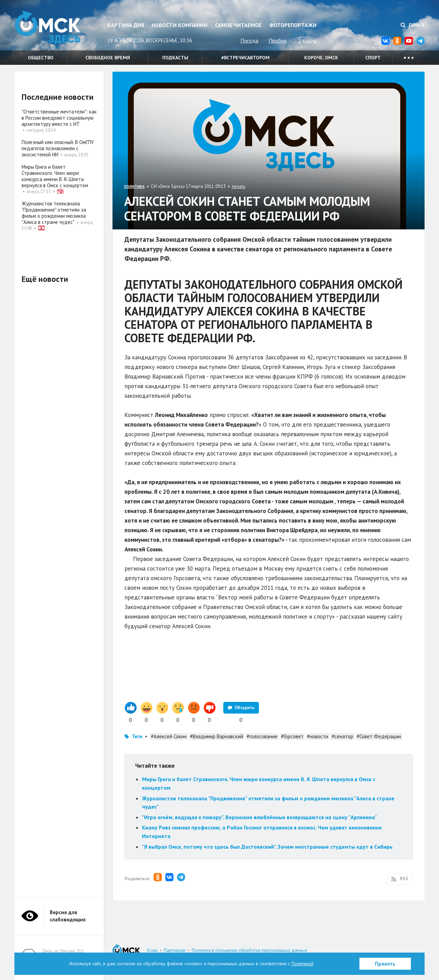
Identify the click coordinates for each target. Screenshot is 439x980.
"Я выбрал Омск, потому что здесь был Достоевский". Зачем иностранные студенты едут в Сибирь (267, 847)
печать (239, 186)
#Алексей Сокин (169, 736)
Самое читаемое (238, 25)
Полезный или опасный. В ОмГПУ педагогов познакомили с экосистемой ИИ (58, 148)
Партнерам (175, 950)
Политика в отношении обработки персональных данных (250, 950)
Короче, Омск (321, 58)
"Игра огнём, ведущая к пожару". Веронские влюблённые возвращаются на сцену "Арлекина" (259, 817)
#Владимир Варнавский (217, 736)
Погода (249, 40)
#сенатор (342, 736)
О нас (152, 950)
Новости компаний (180, 25)
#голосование (262, 736)
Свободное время (108, 58)
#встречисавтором (245, 58)
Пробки (277, 40)
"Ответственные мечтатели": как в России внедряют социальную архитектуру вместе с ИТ (59, 118)
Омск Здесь (49, 28)
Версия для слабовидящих (68, 916)
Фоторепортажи (293, 25)
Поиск (413, 25)
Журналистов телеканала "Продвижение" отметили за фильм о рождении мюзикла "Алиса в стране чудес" (54, 213)
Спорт (373, 58)
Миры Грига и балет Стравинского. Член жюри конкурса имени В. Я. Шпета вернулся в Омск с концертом (55, 176)
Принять (385, 964)
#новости (318, 736)
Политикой (302, 964)
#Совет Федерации (379, 736)
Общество (41, 58)
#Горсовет (292, 736)
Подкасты (175, 58)
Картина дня (126, 25)
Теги (137, 736)
